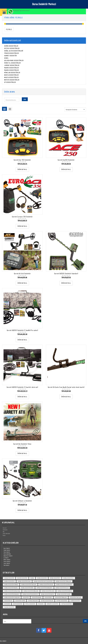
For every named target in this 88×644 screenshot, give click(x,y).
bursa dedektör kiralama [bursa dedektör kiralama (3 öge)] (31, 591)
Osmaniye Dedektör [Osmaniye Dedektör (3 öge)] (52, 604)
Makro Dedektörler (11, 68)
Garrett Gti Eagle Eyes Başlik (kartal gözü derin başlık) (66, 387)
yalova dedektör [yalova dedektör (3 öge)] (9, 607)
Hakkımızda (5, 530)
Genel (6, 58)
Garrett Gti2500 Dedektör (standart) (66, 274)
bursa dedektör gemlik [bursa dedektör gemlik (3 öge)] (46, 584)
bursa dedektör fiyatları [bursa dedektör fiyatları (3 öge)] (29, 584)
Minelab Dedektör (7, 550)
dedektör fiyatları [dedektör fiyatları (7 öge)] (76, 597)
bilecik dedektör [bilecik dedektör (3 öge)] (22, 578)
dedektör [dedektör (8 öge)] (26, 597)
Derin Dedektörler (11, 46)
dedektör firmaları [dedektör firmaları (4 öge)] (61, 597)
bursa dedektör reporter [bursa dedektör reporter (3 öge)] (30, 594)
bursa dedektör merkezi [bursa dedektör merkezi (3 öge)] (65, 591)
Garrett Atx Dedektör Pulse (22, 444)
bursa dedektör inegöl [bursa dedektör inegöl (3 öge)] (11, 588)
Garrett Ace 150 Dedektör (22, 160)
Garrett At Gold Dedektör (22, 274)
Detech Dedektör (7, 561)
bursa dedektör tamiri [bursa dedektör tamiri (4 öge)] (64, 594)
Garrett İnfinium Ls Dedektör (22, 501)
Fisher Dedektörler (11, 53)
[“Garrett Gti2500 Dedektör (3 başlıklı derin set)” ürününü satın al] (22, 397)
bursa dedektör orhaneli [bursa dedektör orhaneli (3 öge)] (12, 594)
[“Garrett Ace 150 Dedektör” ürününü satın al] (22, 170)
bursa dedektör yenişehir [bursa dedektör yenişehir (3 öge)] (12, 597)
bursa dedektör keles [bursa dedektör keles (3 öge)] (62, 588)
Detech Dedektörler (12, 48)
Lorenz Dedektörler (12, 65)
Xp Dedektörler (10, 82)
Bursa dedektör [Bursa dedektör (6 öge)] (42, 578)
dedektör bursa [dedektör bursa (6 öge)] (37, 597)
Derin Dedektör (6, 565)
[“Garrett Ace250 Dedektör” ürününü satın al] (66, 170)
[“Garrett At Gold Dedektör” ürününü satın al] (22, 283)
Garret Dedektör (10, 56)
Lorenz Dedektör (7, 563)
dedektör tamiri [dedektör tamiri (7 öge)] (20, 601)
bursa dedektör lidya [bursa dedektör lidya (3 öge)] (48, 591)
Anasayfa (5, 528)
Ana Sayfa (4, 10)
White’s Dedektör (7, 560)
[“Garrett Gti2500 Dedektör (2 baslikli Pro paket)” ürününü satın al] (22, 340)
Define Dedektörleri (6, 533)
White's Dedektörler (12, 80)
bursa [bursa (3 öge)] (32, 578)
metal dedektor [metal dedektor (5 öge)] (30, 604)
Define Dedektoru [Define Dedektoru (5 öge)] (62, 601)
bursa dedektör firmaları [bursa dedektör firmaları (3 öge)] (63, 581)
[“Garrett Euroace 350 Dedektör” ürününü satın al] (22, 226)
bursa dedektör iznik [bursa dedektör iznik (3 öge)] (27, 588)
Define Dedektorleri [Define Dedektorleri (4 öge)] (47, 601)
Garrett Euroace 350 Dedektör (22, 217)
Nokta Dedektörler (11, 75)
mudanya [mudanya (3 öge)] (41, 604)
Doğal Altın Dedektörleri (14, 51)
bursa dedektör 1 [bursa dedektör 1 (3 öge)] (55, 578)
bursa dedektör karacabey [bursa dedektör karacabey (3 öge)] (44, 588)
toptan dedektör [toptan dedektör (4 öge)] (66, 604)
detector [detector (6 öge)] (7, 604)
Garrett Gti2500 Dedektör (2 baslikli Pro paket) (22, 330)
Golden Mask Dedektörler (14, 60)
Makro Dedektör (7, 552)
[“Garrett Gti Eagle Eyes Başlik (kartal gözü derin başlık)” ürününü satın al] (66, 397)
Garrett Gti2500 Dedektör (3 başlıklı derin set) (22, 387)
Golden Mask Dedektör (8, 556)
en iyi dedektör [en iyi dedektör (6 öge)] (18, 604)
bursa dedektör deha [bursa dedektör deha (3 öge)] (24, 581)
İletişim (4, 535)
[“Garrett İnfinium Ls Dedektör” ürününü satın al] (22, 510)
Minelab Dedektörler (12, 72)
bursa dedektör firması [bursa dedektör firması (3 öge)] (11, 584)
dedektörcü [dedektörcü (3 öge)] (48, 597)
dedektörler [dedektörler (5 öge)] (8, 601)
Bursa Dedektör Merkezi (44, 4)
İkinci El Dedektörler (12, 63)
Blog (4, 532)
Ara (25, 99)
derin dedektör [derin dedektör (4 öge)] (75, 601)
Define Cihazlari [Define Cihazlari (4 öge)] (33, 601)
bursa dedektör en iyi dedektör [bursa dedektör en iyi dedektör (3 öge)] (43, 581)
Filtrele (9, 29)
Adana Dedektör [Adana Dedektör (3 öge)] (9, 578)
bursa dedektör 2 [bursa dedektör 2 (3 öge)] (68, 578)
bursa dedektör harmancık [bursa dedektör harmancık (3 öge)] (64, 584)
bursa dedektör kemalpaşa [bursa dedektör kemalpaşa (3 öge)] (12, 591)
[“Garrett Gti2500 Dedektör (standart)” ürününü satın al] (66, 283)
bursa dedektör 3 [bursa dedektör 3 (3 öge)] (9, 581)
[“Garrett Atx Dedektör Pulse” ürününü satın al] (22, 454)
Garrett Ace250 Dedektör (66, 160)
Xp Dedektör (6, 558)
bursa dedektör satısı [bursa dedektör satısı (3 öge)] (47, 594)
